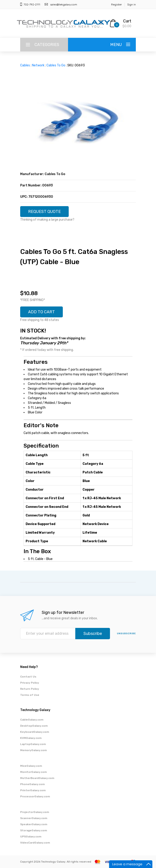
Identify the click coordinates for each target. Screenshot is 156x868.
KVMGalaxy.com (31, 738)
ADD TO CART (41, 312)
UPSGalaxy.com (31, 837)
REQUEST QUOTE (44, 212)
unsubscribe (126, 634)
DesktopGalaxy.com (34, 726)
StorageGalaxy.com (34, 830)
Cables (25, 65)
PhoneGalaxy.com (32, 784)
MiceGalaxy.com (31, 766)
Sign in (132, 5)
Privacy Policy (30, 683)
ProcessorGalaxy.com (35, 796)
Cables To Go (56, 65)
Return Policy (30, 689)
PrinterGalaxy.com (33, 790)
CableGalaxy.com (32, 720)
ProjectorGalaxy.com (35, 812)
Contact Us (28, 677)
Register (116, 5)
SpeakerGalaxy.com (34, 824)
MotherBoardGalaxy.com (37, 778)
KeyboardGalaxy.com (35, 732)
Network (38, 65)
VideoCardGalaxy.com (35, 843)
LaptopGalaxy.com (33, 744)
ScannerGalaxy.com (34, 818)
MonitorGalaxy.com (33, 772)
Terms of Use (30, 695)
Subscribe (93, 634)
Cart (127, 21)
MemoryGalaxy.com (33, 750)
